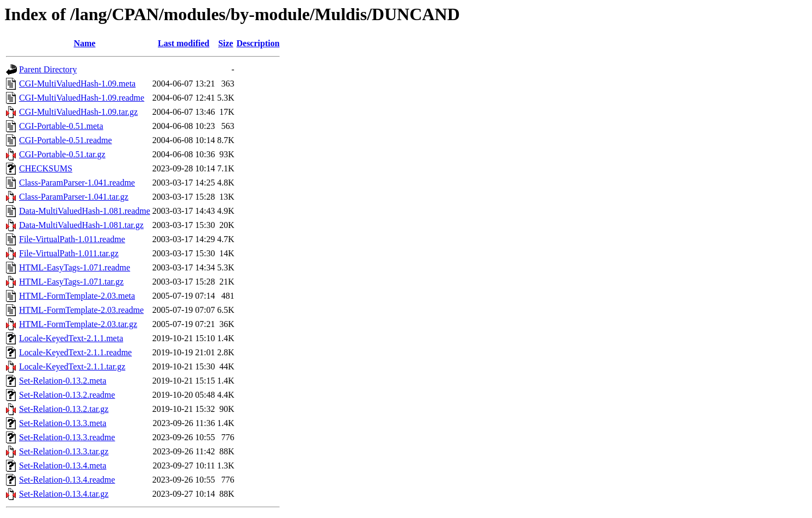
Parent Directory (48, 69)
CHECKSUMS (46, 168)
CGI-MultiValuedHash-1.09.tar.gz (78, 112)
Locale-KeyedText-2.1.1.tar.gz (72, 366)
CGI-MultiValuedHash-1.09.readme (82, 98)
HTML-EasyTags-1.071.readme (75, 267)
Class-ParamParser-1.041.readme (77, 183)
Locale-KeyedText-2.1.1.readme (75, 352)
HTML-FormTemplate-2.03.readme (81, 310)
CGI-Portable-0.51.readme (66, 140)
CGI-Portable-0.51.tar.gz (62, 154)
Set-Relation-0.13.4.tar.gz (64, 494)
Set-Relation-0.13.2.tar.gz (64, 409)
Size (226, 43)
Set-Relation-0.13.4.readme (67, 480)
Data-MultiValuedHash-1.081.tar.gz (81, 225)
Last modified (184, 43)
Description (258, 43)
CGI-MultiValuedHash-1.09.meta (77, 84)
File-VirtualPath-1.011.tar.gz (69, 253)
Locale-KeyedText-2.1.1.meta (71, 338)
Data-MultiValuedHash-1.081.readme (85, 211)
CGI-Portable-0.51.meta (61, 126)
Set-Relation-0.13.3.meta (63, 423)
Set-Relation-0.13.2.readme (67, 395)
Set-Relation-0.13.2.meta (63, 381)
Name (84, 43)
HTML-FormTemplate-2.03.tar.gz (78, 324)
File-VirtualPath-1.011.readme (72, 239)
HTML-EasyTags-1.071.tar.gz (71, 282)
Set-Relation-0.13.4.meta (63, 465)
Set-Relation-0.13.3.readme (67, 437)
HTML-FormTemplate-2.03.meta (77, 296)
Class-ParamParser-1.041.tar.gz (74, 197)
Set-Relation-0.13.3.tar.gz (64, 451)
